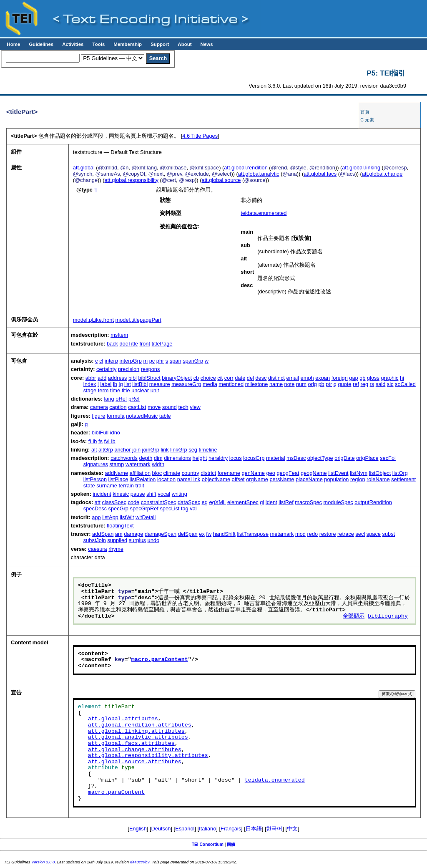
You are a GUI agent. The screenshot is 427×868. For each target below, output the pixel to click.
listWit (127, 517)
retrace (346, 534)
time (115, 390)
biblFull (100, 433)
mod (300, 534)
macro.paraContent (160, 660)
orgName (257, 479)
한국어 (274, 829)
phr (160, 361)
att (98, 502)
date (240, 378)
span (176, 361)
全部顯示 (354, 616)
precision (129, 369)
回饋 (231, 844)
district (208, 473)
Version (38, 862)
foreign (340, 378)
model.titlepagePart (138, 320)
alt (94, 450)
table (165, 416)
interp (111, 361)
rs (372, 384)
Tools (98, 44)
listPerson (95, 479)
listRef (286, 502)
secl (360, 534)
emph (307, 378)
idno (115, 433)
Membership (128, 44)
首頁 (365, 112)
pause (138, 494)
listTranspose (253, 534)
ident (271, 502)
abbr (91, 378)
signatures (96, 464)
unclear (140, 390)
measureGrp (186, 384)
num (301, 384)
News (207, 44)
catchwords (124, 458)
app (96, 517)
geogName (314, 473)
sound (170, 407)
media (210, 384)
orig (313, 384)
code (133, 502)
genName (253, 473)
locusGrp (254, 458)
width (158, 464)
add (102, 378)
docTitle (129, 344)
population (336, 479)
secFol (388, 458)
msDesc (296, 458)
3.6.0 (50, 862)
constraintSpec (159, 502)
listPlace (118, 479)
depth (146, 458)
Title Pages (200, 136)
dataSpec (189, 502)
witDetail (146, 517)
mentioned (231, 384)
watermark (138, 464)
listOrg (400, 473)
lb (115, 384)
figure (98, 416)
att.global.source (221, 180)
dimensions (177, 458)
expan (323, 378)
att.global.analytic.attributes (138, 737)
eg (205, 502)
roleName (378, 479)
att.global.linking (361, 168)
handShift (224, 534)
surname (107, 486)
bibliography (388, 616)
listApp (110, 517)
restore (328, 534)
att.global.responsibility (131, 180)
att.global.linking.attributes (136, 732)
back (112, 344)
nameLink (189, 479)
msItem (119, 335)
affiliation (140, 473)
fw (209, 534)
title (126, 390)
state (89, 486)
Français (231, 829)
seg (193, 450)
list (128, 384)
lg (121, 384)
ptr (329, 384)
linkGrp (179, 450)
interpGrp (131, 361)
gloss (373, 378)
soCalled (405, 384)
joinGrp (151, 450)
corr (229, 378)
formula (116, 416)
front (145, 344)
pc (152, 361)
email (293, 378)
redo (313, 534)
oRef (121, 399)
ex (202, 534)
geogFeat (288, 473)
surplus (137, 540)
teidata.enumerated (264, 213)
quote (344, 384)
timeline (208, 450)
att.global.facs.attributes (131, 744)
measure (160, 384)
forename (229, 473)
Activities (73, 44)
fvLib (110, 441)
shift (151, 494)
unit (155, 390)
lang (109, 399)
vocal (164, 494)
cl (101, 361)
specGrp (118, 508)
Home (13, 44)
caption (118, 407)
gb (362, 378)
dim (158, 458)
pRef (134, 399)
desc (261, 378)
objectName (216, 479)
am (119, 534)
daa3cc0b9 (140, 862)
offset (238, 479)
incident (102, 494)
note (290, 384)
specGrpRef (144, 508)
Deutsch (161, 829)
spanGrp (193, 361)
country (191, 473)
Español (185, 829)
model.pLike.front (93, 320)
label (106, 384)
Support (160, 44)
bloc (157, 473)
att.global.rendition (246, 168)
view (195, 407)
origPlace (367, 458)
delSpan (188, 534)
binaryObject (177, 378)
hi (402, 378)
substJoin (95, 540)
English (138, 829)
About (185, 44)
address (118, 378)
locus (236, 458)
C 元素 (367, 120)
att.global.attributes (123, 719)
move (154, 407)
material (276, 458)
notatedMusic (142, 416)
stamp (117, 464)
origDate (344, 458)
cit (220, 378)
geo (270, 473)
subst (389, 534)
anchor (122, 450)
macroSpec (308, 502)
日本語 (254, 829)
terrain (126, 486)
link (165, 450)
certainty (106, 369)
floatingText (120, 526)
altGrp (106, 450)
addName (117, 473)
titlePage (162, 344)
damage (133, 534)
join (136, 450)
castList (137, 407)
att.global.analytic (259, 174)
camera (99, 407)
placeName (309, 479)
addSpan (103, 534)
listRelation (143, 479)
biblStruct (149, 378)
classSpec (114, 502)
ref (356, 384)
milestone (257, 384)
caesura (98, 549)
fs (100, 441)
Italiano (207, 829)
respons (151, 369)
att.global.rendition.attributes (140, 725)
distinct (276, 378)
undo (153, 540)
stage (90, 390)
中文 (292, 829)
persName (282, 479)
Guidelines (41, 44)
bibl (133, 378)
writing (180, 494)
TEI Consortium (208, 844)
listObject (380, 473)
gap (353, 378)
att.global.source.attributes (135, 762)
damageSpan (161, 534)
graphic (389, 378)
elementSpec (243, 502)
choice (208, 378)
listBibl (140, 384)
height (200, 458)
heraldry (218, 458)
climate (172, 473)
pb (321, 384)
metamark (282, 534)
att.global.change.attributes (135, 750)
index (90, 384)
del (250, 378)
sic (390, 384)
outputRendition (373, 502)
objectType (320, 458)
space (374, 534)
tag (185, 508)
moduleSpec (338, 502)
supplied (117, 540)
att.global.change (382, 174)
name (276, 384)
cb (196, 378)
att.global (84, 168)
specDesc (95, 508)
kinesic (121, 494)
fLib (93, 441)
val (193, 508)
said (381, 384)
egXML (217, 502)
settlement (403, 479)
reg (365, 384)
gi (262, 502)
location (166, 479)
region (358, 479)
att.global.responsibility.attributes (148, 756)
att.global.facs (320, 174)
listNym (359, 473)
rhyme (116, 549)
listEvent (338, 473)
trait (139, 486)
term (103, 390)
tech (183, 407)
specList (170, 508)
